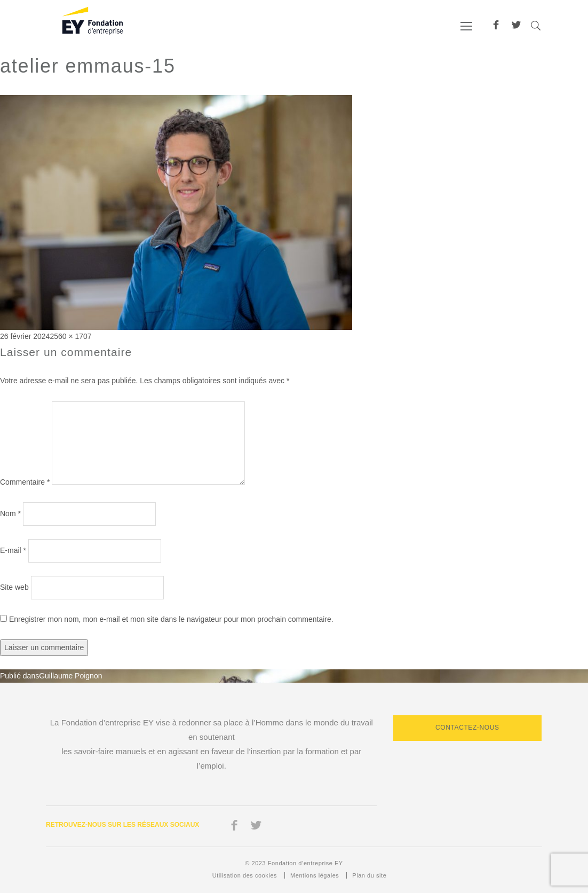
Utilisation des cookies (245, 875)
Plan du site (369, 875)
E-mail (13, 550)
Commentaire (25, 482)
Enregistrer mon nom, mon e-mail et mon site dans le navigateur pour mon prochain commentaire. (171, 619)
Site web (14, 587)
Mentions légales (315, 875)
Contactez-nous (467, 728)
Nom (10, 513)
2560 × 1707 (70, 336)
